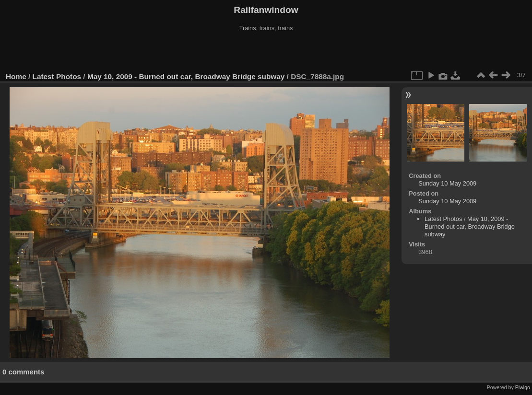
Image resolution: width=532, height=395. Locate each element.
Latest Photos (57, 76)
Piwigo (523, 387)
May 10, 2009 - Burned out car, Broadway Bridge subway (186, 76)
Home (16, 76)
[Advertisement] (266, 52)
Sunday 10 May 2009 (447, 183)
